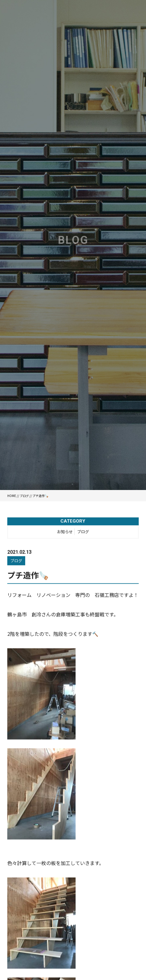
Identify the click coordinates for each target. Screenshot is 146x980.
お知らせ (65, 532)
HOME (12, 496)
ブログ (24, 496)
